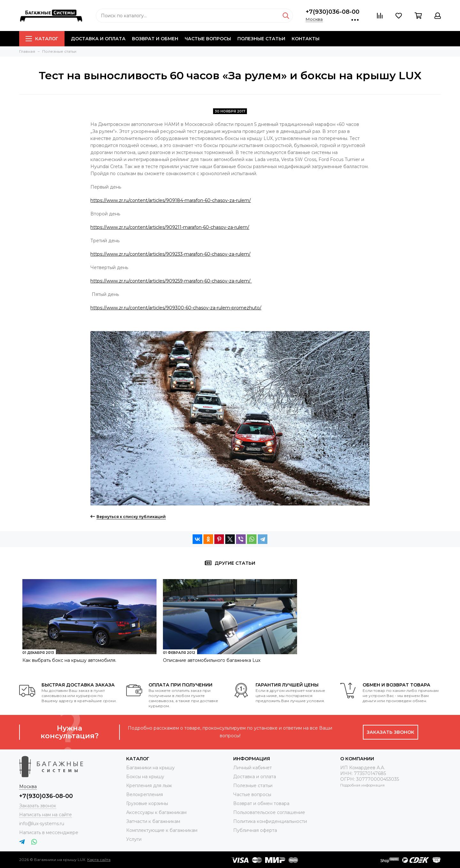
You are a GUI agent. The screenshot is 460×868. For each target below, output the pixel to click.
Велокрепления (145, 794)
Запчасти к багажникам (153, 821)
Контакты (306, 39)
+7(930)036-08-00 (333, 12)
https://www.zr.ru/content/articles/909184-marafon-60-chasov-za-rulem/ (171, 200)
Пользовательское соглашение (269, 812)
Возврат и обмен (155, 39)
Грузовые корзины (147, 803)
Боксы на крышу (145, 777)
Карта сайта (99, 860)
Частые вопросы (208, 39)
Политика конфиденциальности (270, 821)
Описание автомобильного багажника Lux (212, 660)
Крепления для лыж (149, 786)
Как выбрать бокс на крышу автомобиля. (69, 660)
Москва (314, 19)
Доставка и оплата (98, 39)
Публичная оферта (255, 830)
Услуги (134, 839)
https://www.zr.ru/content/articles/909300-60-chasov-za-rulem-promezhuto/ (176, 308)
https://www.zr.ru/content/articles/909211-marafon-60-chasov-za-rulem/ (170, 227)
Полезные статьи (261, 39)
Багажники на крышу (150, 768)
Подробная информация (362, 785)
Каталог (42, 39)
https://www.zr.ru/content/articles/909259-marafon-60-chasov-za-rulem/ (171, 281)
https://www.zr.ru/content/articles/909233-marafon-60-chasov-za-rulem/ (170, 254)
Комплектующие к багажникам (162, 830)
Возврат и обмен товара (261, 803)
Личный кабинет (253, 768)
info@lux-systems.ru (42, 824)
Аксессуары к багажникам (156, 812)
